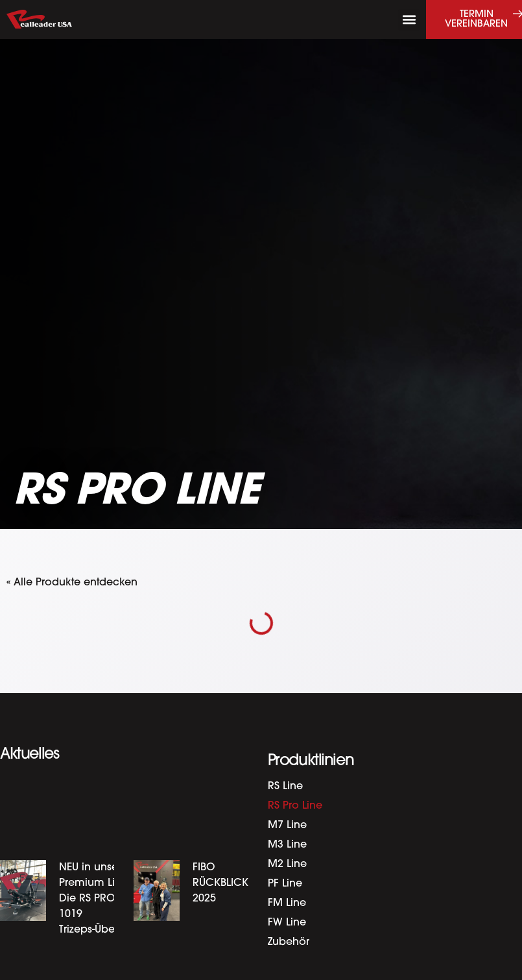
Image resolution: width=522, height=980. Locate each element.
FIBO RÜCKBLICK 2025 (220, 883)
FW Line (287, 923)
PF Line (285, 884)
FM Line (287, 903)
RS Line (285, 787)
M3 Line (287, 845)
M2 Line (287, 864)
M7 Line (287, 826)
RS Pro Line (295, 806)
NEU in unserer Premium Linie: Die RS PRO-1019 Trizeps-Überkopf (100, 899)
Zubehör (289, 942)
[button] (409, 20)
